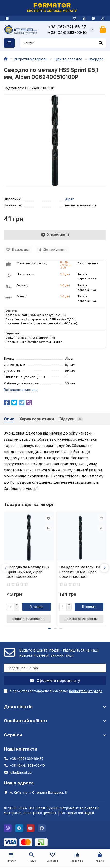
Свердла (96, 59)
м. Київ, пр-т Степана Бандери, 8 (38, 792)
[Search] (63, 43)
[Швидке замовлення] (29, 619)
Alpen (70, 199)
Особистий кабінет (55, 721)
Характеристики (37, 419)
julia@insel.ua (21, 772)
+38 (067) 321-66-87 (67, 27)
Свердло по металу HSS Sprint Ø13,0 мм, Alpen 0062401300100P (80, 572)
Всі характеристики (21, 390)
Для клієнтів (55, 707)
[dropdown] (7, 19)
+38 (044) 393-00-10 (67, 33)
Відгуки (71, 419)
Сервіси (55, 735)
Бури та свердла (68, 59)
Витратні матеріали (31, 59)
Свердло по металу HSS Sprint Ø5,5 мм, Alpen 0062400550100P (28, 572)
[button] (6, 568)
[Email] (55, 668)
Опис (9, 419)
